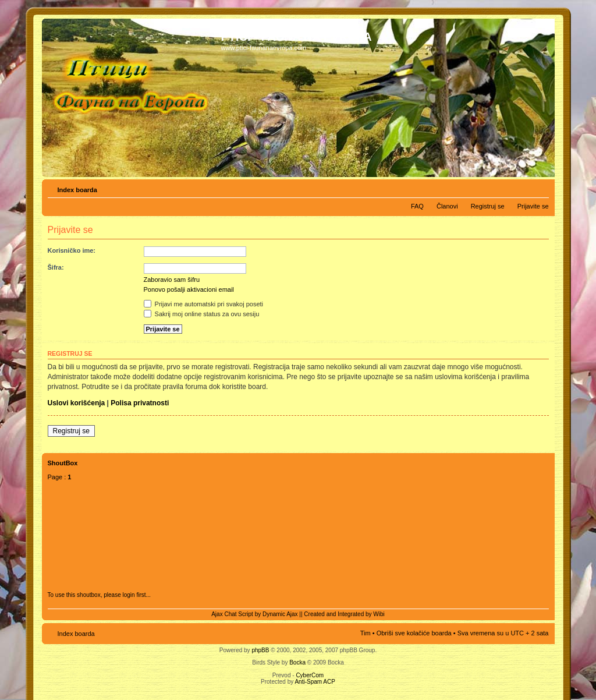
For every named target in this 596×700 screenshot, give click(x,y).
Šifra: (56, 267)
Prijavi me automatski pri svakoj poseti (204, 304)
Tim (366, 633)
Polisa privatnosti (140, 403)
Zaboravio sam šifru (172, 280)
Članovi (447, 206)
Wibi (379, 614)
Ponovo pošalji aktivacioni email (189, 289)
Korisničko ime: (72, 250)
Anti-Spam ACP (315, 682)
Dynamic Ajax (280, 614)
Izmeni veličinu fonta (540, 188)
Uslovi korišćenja (77, 403)
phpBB (260, 650)
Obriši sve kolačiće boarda (414, 633)
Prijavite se (533, 206)
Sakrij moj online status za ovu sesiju (202, 314)
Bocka (297, 662)
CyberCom (310, 675)
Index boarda (77, 190)
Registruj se (488, 206)
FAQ (417, 206)
